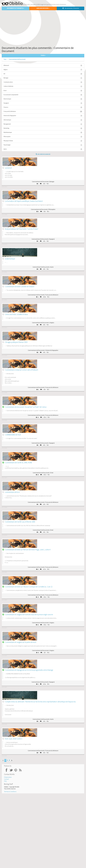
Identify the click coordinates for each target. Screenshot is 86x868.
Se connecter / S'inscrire (71, 8)
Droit (43, 91)
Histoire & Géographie (43, 116)
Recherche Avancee (43, 154)
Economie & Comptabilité (43, 95)
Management (43, 124)
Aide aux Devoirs (43, 8)
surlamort (8, 168)
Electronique (43, 99)
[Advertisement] (43, 28)
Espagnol (43, 103)
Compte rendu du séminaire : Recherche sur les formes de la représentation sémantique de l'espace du (40, 702)
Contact (6, 779)
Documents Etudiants (16, 8)
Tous (5, 59)
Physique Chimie (43, 141)
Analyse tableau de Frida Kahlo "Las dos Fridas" (22, 229)
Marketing (43, 128)
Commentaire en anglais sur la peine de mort (21, 642)
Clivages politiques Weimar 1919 (16, 342)
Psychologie (43, 145)
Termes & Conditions (10, 792)
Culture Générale (43, 86)
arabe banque (10, 259)
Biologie (43, 78)
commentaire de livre (12, 492)
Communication (43, 82)
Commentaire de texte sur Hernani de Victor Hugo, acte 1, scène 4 (28, 550)
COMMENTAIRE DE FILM (13, 435)
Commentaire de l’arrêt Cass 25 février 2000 (20, 522)
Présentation (8, 777)
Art (43, 74)
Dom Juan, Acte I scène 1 (14, 739)
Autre (43, 149)
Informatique (43, 120)
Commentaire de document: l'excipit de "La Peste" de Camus (26, 407)
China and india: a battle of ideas (16, 314)
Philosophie (43, 137)
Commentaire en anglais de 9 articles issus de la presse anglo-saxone (29, 614)
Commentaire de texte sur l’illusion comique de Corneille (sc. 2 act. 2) (29, 587)
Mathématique (43, 133)
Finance (43, 107)
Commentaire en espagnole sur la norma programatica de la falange (29, 670)
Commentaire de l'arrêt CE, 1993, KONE (18, 463)
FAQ (5, 781)
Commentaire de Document (17, 59)
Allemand (43, 66)
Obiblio (12, 3)
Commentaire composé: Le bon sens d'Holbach (22, 370)
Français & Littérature (43, 112)
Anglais (43, 70)
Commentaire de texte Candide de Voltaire (20, 287)
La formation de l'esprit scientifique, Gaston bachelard (24, 201)
